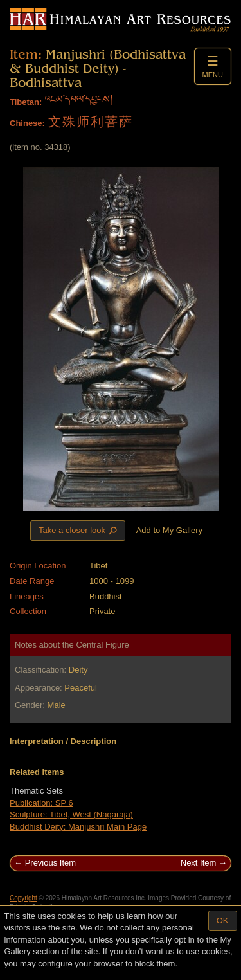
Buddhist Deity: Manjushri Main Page (78, 827)
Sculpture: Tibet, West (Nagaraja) (71, 814)
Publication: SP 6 (41, 803)
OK (223, 921)
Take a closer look (79, 530)
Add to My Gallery (169, 530)
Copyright (23, 898)
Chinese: (27, 123)
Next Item (199, 863)
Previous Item (50, 863)
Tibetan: (26, 102)
